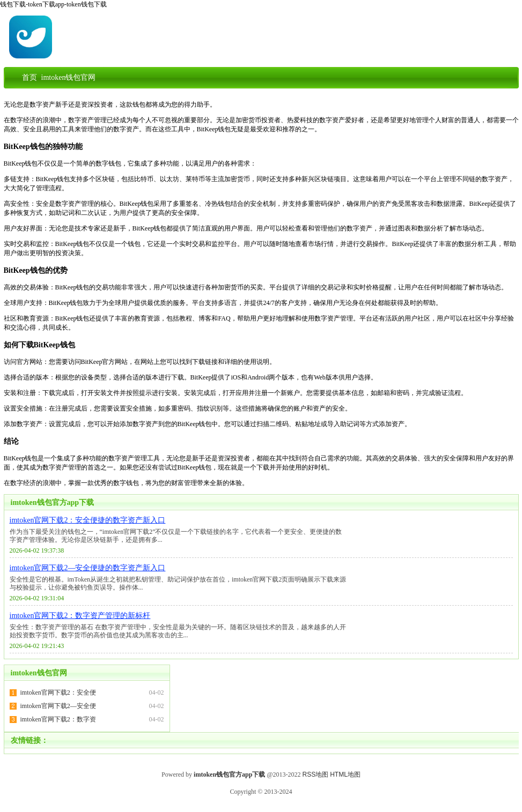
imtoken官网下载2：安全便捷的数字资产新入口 (88, 520)
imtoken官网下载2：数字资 (58, 719)
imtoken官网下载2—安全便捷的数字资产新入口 (88, 568)
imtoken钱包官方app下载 (53, 502)
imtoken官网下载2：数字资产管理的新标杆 (80, 616)
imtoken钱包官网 (39, 673)
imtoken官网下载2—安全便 (58, 706)
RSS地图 (316, 774)
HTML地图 (345, 774)
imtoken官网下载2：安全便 (58, 692)
